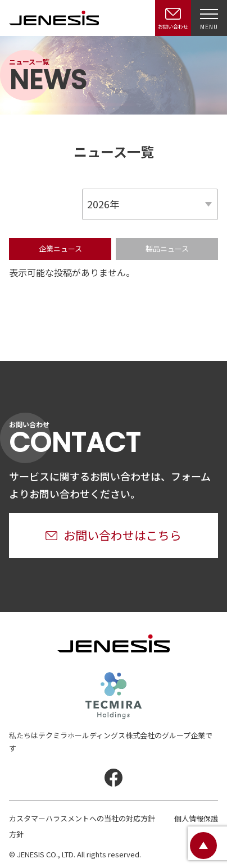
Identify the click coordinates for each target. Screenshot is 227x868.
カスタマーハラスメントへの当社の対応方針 (82, 818)
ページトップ (203, 846)
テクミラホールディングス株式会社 (114, 696)
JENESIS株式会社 (54, 18)
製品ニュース (167, 248)
